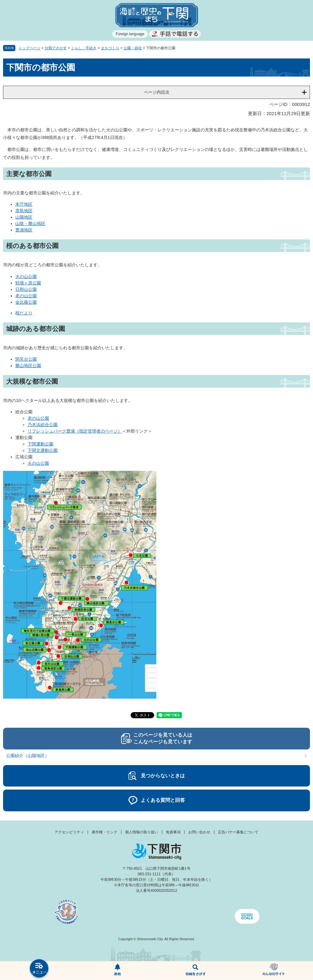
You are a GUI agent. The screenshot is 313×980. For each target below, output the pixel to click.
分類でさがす (56, 48)
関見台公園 (26, 359)
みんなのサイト (274, 971)
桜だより (24, 313)
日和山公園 (26, 289)
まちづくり (110, 48)
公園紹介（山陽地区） (28, 756)
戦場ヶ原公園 (28, 283)
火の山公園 (26, 276)
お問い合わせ (199, 832)
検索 (196, 971)
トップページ (29, 48)
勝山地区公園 (28, 366)
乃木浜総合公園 (43, 425)
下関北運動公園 (43, 450)
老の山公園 (26, 296)
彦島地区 (24, 211)
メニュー (39, 969)
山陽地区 (24, 217)
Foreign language (130, 34)
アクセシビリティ (69, 832)
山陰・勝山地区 (30, 223)
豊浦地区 (24, 230)
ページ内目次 (157, 92)
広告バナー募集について (238, 832)
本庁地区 (24, 204)
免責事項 (173, 832)
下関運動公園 (40, 444)
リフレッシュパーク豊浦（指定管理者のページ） (75, 431)
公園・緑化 (133, 48)
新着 (117, 971)
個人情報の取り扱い (142, 832)
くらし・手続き (84, 48)
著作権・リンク (105, 832)
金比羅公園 (26, 302)
